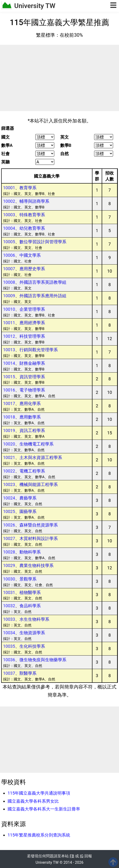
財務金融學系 (32, 363)
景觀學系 (28, 579)
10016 (9, 390)
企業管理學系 (32, 309)
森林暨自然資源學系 (39, 525)
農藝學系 (28, 498)
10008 (9, 282)
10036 (9, 660)
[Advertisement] (59, 78)
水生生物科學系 (34, 619)
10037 (9, 673)
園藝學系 (28, 511)
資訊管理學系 (32, 377)
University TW (35, 6)
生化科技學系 (32, 646)
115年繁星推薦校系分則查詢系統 (39, 835)
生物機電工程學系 (37, 444)
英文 (64, 137)
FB (72, 856)
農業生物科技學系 (37, 565)
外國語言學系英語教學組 (43, 282)
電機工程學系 (32, 471)
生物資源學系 (32, 633)
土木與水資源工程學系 (41, 457)
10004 (9, 228)
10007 (9, 269)
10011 (9, 323)
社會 (5, 154)
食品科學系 (30, 606)
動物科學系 (30, 552)
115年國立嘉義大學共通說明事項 (39, 793)
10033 (9, 619)
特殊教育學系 (32, 215)
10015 (9, 377)
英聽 (5, 162)
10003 (9, 215)
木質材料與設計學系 (39, 538)
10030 (9, 579)
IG (82, 856)
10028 (9, 552)
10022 (9, 471)
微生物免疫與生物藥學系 (43, 660)
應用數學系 (30, 417)
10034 (9, 633)
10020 (9, 444)
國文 (5, 137)
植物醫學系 (30, 592)
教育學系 (28, 188)
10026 (9, 525)
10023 (9, 484)
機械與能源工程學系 (39, 484)
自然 (64, 154)
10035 (9, 646)
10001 (9, 188)
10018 (9, 417)
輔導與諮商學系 (34, 201)
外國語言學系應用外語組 (43, 296)
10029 (9, 565)
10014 (9, 363)
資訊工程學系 (32, 430)
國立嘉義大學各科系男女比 (33, 801)
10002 (9, 201)
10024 (9, 498)
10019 (9, 430)
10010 (9, 309)
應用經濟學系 (32, 323)
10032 (9, 606)
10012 (9, 336)
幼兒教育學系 (32, 228)
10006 (9, 255)
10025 (9, 511)
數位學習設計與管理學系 (43, 242)
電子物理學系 (32, 390)
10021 (9, 457)
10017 (9, 403)
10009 (9, 296)
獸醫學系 (28, 673)
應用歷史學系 (32, 269)
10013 (9, 350)
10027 (9, 538)
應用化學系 (30, 403)
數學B (66, 145)
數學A (7, 145)
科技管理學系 (32, 336)
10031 (9, 592)
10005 (9, 242)
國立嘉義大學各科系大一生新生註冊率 (44, 809)
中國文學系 (30, 255)
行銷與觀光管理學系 (39, 350)
